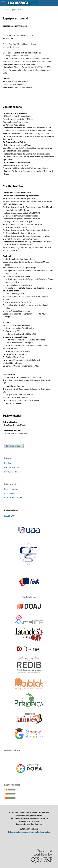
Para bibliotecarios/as (13, 498)
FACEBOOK (10, 516)
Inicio (5, 10)
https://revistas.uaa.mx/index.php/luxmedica (29, 832)
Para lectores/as (11, 489)
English (8, 463)
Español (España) (12, 467)
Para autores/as (11, 493)
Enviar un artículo (14, 446)
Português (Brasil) (12, 472)
